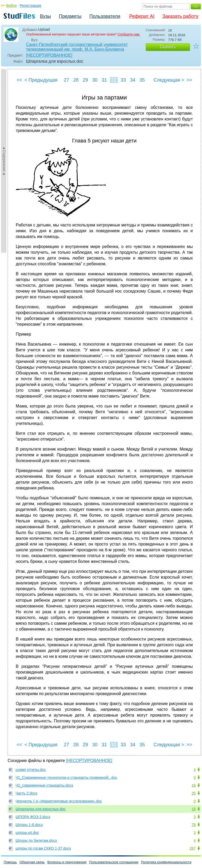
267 (193, 848)
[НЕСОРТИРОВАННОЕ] (49, 55)
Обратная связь (32, 862)
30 (95, 80)
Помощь (10, 862)
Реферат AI (142, 16)
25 (194, 793)
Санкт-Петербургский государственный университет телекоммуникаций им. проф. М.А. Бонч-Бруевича (77, 47)
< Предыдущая (41, 80)
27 (66, 80)
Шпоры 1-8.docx (29, 825)
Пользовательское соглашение (114, 862)
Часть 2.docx (26, 793)
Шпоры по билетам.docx (36, 840)
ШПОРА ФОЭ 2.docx (33, 817)
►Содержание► (4, 161)
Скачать (168, 47)
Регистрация (31, 6)
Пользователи (105, 16)
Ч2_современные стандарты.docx (44, 785)
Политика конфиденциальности (166, 862)
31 (104, 80)
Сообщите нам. (129, 34)
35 (142, 80)
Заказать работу (180, 16)
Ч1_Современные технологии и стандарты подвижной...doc (66, 777)
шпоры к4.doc (27, 833)
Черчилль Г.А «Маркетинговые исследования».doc (59, 801)
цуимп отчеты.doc (31, 770)
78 (194, 825)
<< (19, 80)
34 (133, 80)
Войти (11, 6)
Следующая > (169, 80)
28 (76, 80)
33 (123, 80)
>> (189, 80)
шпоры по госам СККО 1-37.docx (43, 848)
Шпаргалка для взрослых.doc (41, 809)
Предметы (70, 16)
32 (114, 80)
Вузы (46, 16)
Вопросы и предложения (67, 862)
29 (85, 80)
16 (194, 785)
